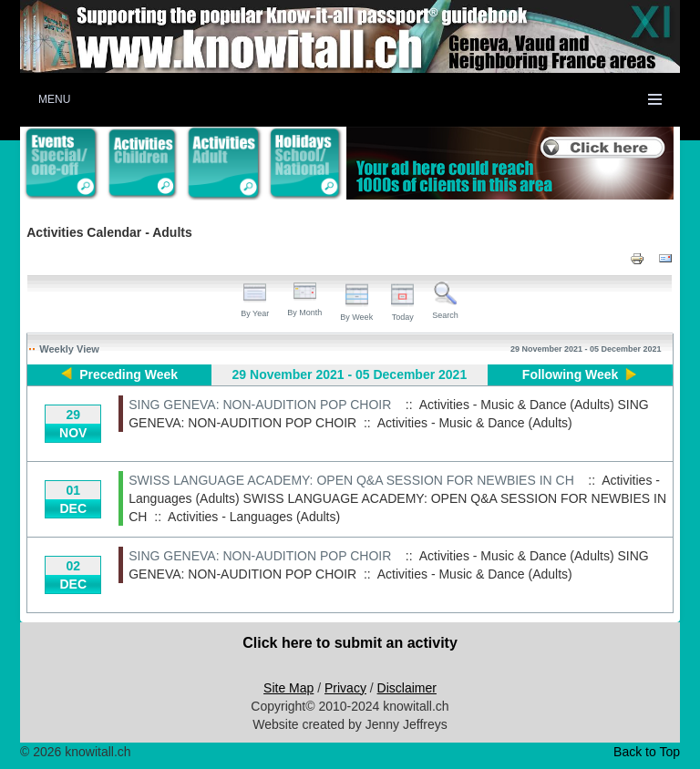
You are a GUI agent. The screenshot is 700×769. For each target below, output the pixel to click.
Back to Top (647, 752)
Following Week (571, 374)
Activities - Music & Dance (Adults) (475, 423)
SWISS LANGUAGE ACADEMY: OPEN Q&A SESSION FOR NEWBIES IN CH (351, 480)
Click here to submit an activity (350, 643)
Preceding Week (129, 374)
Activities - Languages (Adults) (254, 517)
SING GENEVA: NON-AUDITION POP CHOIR (260, 405)
